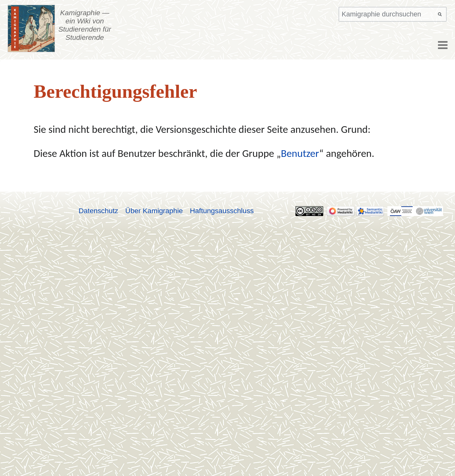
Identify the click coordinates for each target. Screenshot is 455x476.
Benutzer (300, 153)
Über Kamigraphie (154, 211)
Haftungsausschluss (222, 211)
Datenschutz (98, 211)
